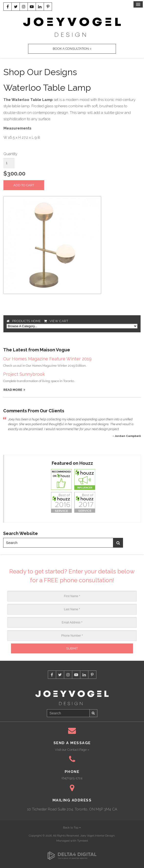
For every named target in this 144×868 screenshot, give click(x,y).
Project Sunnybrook (24, 374)
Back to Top (72, 828)
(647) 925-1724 (72, 778)
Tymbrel (82, 841)
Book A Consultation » (72, 49)
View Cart (59, 321)
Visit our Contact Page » (72, 750)
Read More (13, 390)
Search (118, 543)
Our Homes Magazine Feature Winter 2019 (47, 359)
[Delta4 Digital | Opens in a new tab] (72, 853)
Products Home (26, 321)
